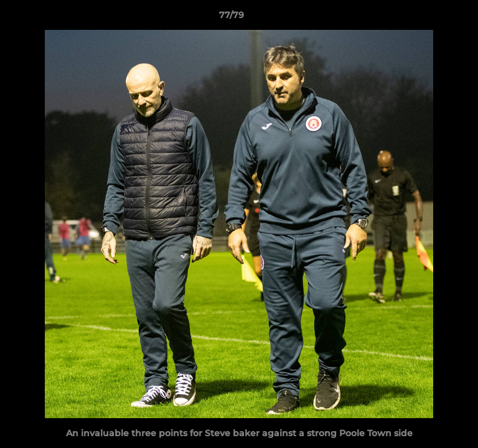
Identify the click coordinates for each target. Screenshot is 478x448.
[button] (433, 18)
